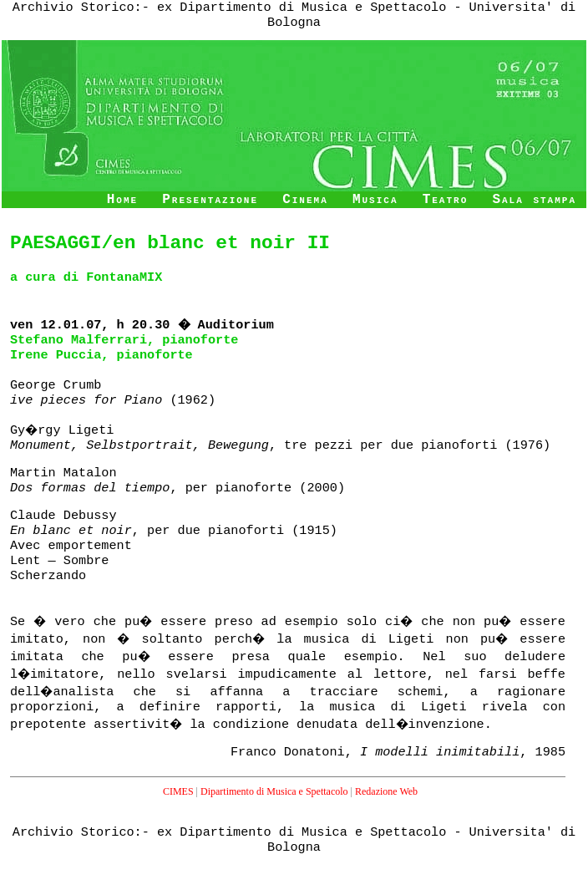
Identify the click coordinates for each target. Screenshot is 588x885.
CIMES (178, 791)
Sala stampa (534, 200)
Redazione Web (386, 791)
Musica (375, 200)
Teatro (446, 200)
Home (122, 200)
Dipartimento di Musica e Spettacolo (274, 791)
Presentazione (210, 200)
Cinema (305, 200)
